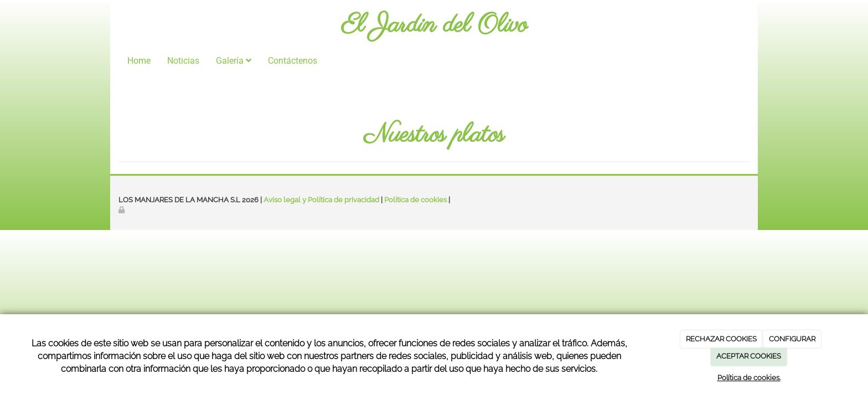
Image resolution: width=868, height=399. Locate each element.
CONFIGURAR (792, 339)
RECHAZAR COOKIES (721, 339)
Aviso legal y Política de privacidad (321, 200)
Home (139, 61)
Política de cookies (415, 200)
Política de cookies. (749, 378)
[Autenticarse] (122, 210)
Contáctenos (293, 61)
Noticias (183, 61)
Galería (234, 61)
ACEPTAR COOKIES (749, 356)
